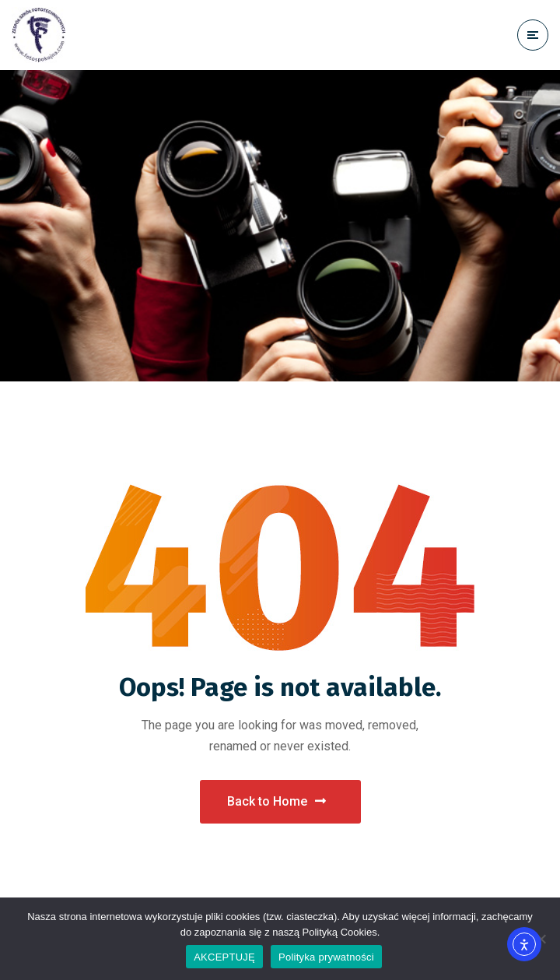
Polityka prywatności (326, 957)
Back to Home (276, 801)
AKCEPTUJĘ (224, 957)
